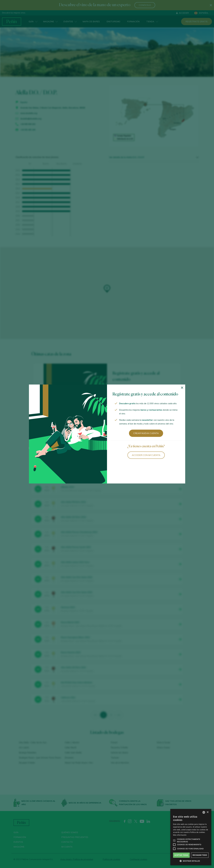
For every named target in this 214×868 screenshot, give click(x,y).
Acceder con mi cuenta (146, 455)
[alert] (191, 837)
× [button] (208, 812)
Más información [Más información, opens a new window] (180, 835)
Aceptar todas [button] (181, 855)
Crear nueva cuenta (146, 433)
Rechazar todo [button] (200, 855)
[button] (191, 861)
